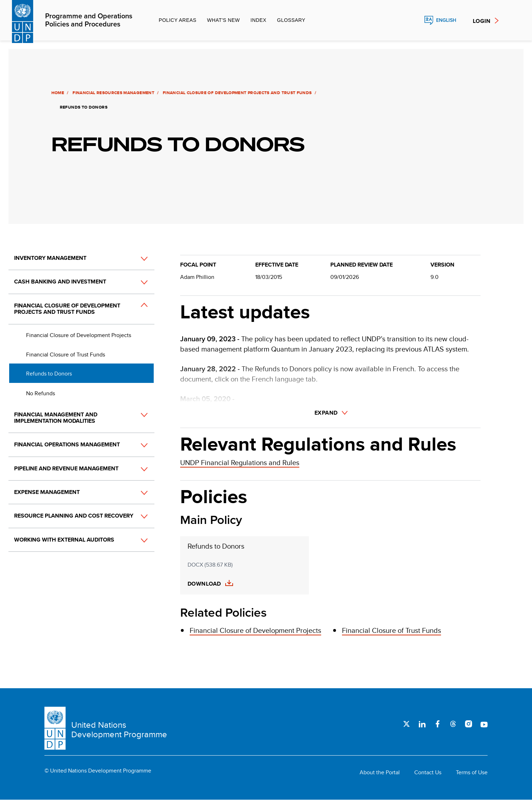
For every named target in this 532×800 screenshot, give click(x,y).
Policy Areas (178, 20)
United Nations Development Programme (119, 730)
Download (204, 584)
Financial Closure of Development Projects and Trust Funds (236, 93)
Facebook (438, 724)
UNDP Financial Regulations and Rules (240, 462)
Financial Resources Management (112, 93)
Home (57, 93)
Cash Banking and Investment (60, 282)
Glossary (291, 20)
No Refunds (41, 393)
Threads (453, 724)
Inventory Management (50, 258)
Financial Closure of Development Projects (79, 335)
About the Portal (380, 772)
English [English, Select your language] (446, 20)
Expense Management (47, 492)
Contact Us (428, 772)
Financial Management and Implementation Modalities (56, 418)
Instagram (469, 724)
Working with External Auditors (64, 540)
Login (482, 21)
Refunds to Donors (49, 374)
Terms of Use (472, 772)
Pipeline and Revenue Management (66, 468)
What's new (223, 20)
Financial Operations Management (67, 444)
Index (259, 20)
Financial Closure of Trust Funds (66, 355)
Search (414, 20)
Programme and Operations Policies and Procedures (89, 20)
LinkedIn (422, 724)
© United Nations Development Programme (98, 771)
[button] (136, 258)
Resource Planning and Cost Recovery (74, 516)
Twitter (406, 724)
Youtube (484, 724)
